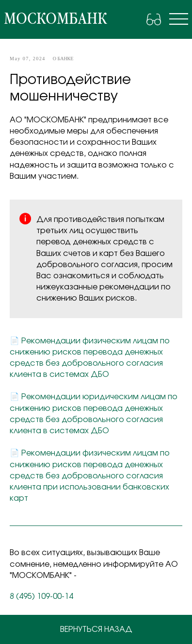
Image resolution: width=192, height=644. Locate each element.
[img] (179, 19)
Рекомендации (52, 341)
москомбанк (55, 19)
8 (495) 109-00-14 (41, 596)
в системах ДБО (76, 374)
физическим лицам (120, 341)
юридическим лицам (124, 397)
